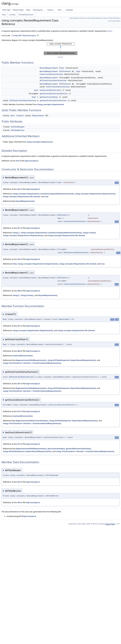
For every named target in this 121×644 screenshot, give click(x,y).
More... (110, 31)
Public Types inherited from (27, 142)
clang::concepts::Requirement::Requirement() (95, 194)
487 (19, 384)
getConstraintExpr (49, 97)
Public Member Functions (78, 18)
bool (36, 90)
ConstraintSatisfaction (52, 74)
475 (19, 411)
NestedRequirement (26, 15)
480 (19, 351)
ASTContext (65, 71)
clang (4, 15)
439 (19, 482)
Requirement (38, 116)
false (15, 264)
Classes (51, 10)
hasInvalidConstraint (50, 90)
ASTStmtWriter (18, 130)
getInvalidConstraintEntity (54, 94)
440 (19, 502)
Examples (69, 10)
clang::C (16, 233)
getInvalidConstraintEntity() (78, 449)
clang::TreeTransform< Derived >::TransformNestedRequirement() (32, 363)
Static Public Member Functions (97, 18)
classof (20, 116)
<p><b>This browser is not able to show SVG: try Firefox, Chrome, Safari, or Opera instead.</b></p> (61, 49)
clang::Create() (89, 233)
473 (19, 444)
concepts (12, 15)
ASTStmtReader (18, 127)
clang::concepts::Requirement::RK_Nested (21, 196)
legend (61, 57)
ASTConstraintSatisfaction (53, 80)
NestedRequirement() (25, 201)
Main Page (6, 10)
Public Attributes (114, 18)
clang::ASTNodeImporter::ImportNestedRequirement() (72, 360)
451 (19, 228)
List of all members (114, 21)
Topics (28, 10)
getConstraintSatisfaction (53, 101)
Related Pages (18, 10)
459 (19, 259)
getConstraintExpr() (56, 449)
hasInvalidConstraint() (23, 356)
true (47, 196)
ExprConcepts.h (31, 161)
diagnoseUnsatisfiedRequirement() (31, 360)
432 (17, 161)
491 (19, 326)
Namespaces (39, 10)
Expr (62, 68)
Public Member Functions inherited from (33, 104)
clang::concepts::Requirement (51, 104)
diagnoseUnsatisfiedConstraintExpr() (32, 421)
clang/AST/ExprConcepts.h (25, 36)
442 (19, 189)
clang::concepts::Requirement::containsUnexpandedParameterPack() (43, 194)
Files (60, 10)
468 (19, 291)
